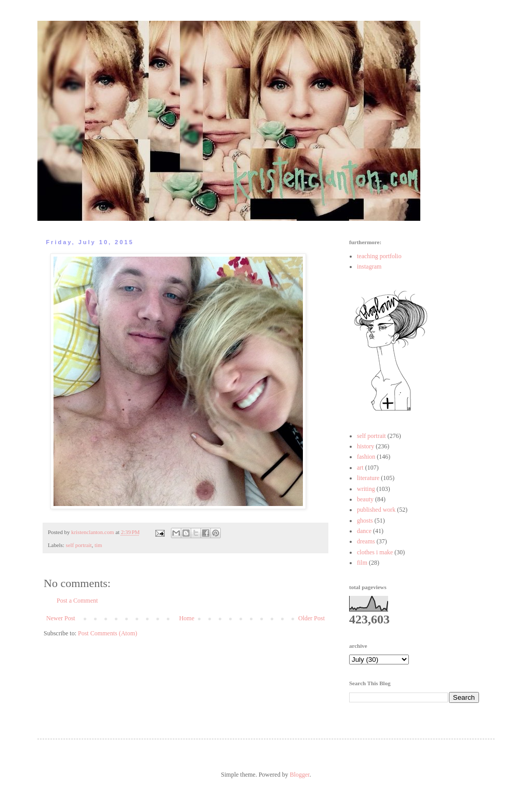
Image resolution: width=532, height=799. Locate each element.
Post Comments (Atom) (108, 633)
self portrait (78, 545)
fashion (366, 457)
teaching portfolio (379, 256)
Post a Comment (77, 601)
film (362, 563)
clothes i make (375, 552)
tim (98, 545)
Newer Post (61, 618)
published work (376, 510)
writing (366, 489)
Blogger (300, 775)
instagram (369, 267)
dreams (366, 541)
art (360, 468)
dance (364, 531)
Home (187, 618)
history (365, 446)
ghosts (365, 521)
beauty (365, 499)
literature (368, 478)
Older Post (311, 618)
